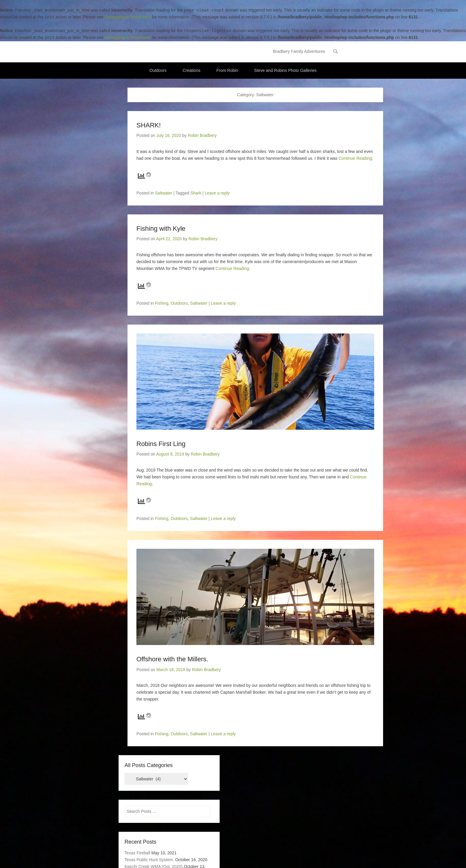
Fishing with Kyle (161, 229)
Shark (196, 193)
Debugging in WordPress (128, 17)
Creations (191, 70)
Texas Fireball (137, 853)
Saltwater (163, 193)
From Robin (227, 70)
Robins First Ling (161, 444)
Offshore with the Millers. (172, 659)
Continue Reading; (356, 158)
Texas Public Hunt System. (149, 860)
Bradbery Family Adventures (299, 52)
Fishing (162, 303)
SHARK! (149, 125)
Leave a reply (217, 193)
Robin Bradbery (202, 136)
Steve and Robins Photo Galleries (285, 70)
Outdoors (158, 70)
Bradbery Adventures (164, 49)
